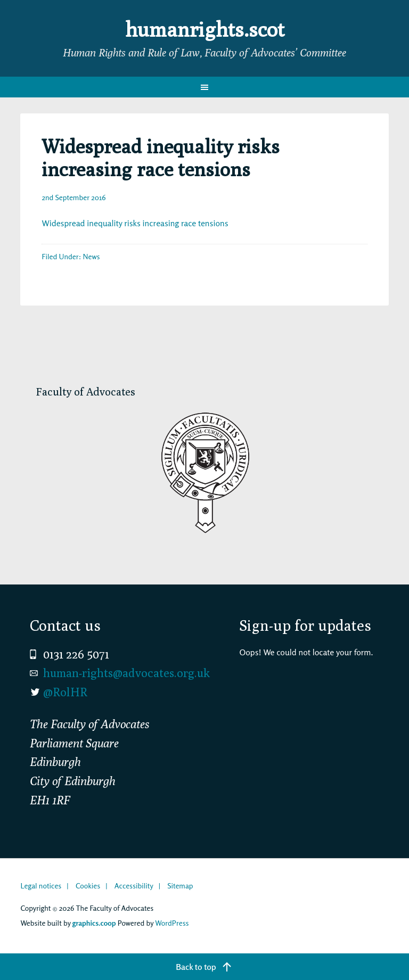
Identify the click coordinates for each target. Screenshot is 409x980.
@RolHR (65, 692)
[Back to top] (204, 967)
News (92, 256)
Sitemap (180, 886)
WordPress (172, 923)
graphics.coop (94, 923)
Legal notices (41, 886)
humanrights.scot (204, 29)
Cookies (88, 886)
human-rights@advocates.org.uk (126, 673)
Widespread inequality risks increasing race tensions (135, 223)
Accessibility (134, 886)
